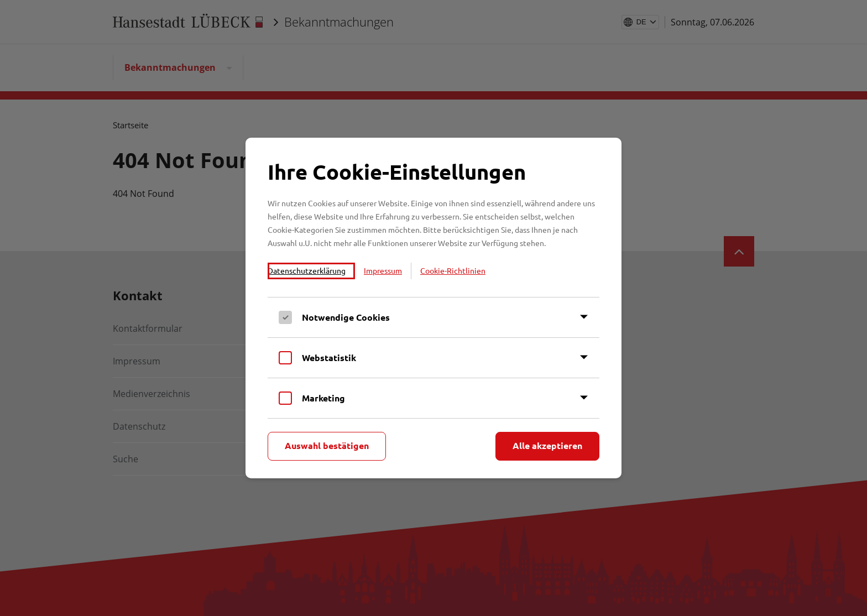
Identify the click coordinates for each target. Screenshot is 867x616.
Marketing (323, 398)
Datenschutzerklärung (307, 270)
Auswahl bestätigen (327, 445)
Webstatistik (329, 357)
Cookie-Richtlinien (453, 270)
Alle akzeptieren (547, 445)
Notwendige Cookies (346, 317)
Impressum (383, 270)
